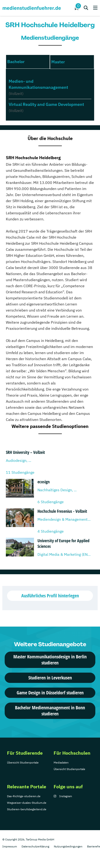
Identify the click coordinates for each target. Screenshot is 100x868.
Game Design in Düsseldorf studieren (50, 693)
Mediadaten (61, 762)
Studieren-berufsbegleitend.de (27, 809)
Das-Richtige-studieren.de (24, 796)
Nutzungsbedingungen (68, 846)
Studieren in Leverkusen (50, 678)
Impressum (10, 846)
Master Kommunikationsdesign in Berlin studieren (50, 660)
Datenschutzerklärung (35, 846)
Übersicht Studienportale (23, 762)
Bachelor (16, 62)
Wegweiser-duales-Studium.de (27, 803)
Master (58, 62)
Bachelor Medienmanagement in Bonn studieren (50, 711)
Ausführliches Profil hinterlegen (50, 596)
